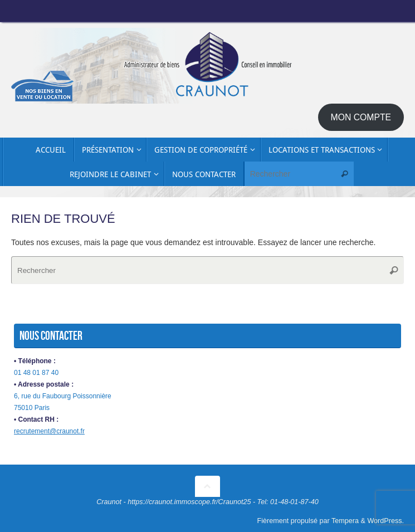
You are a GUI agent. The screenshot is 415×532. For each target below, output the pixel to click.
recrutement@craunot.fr (49, 431)
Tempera (345, 521)
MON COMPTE (361, 117)
